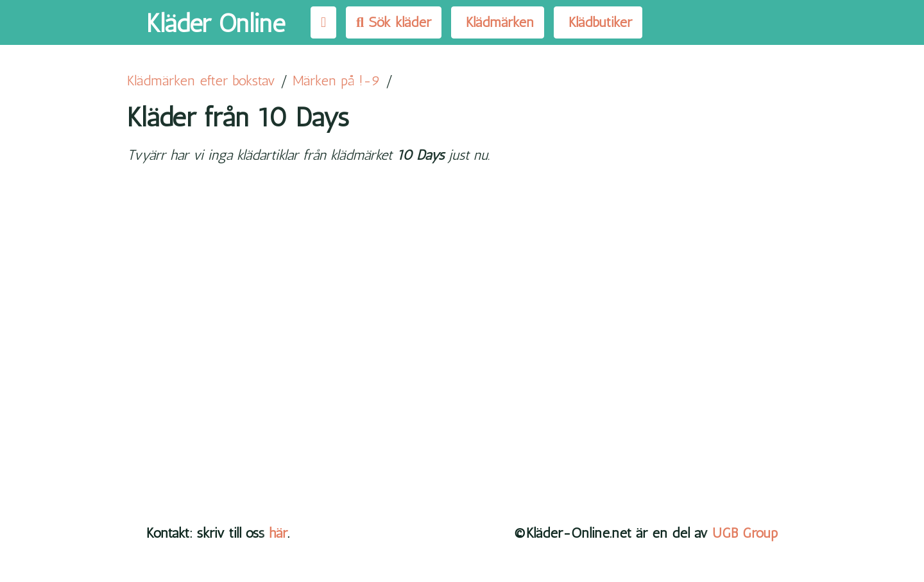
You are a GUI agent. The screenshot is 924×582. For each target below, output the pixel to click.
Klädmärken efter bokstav (201, 81)
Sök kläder (394, 22)
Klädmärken (498, 22)
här (278, 533)
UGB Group (745, 533)
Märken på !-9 (337, 81)
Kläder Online (216, 23)
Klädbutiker (598, 22)
